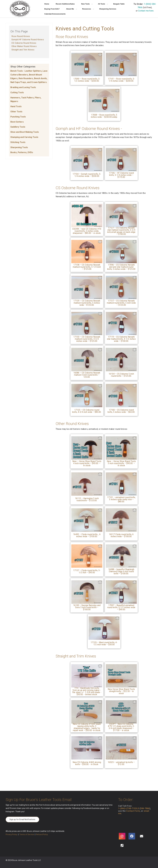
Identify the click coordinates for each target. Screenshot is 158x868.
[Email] (142, 836)
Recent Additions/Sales (65, 4)
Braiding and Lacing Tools (23, 87)
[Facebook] (132, 836)
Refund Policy (42, 834)
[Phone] (122, 845)
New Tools (87, 4)
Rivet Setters (17, 122)
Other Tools (16, 112)
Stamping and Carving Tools (24, 137)
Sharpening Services (108, 9)
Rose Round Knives (21, 36)
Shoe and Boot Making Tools (25, 132)
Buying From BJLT (52, 9)
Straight (62, 656)
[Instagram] (122, 836)
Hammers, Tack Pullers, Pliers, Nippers (26, 100)
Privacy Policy (12, 834)
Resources (88, 9)
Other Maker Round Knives (24, 46)
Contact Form (133, 811)
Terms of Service (27, 834)
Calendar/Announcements (55, 14)
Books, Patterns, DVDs (22, 152)
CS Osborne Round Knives (24, 43)
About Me (72, 9)
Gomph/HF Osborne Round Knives (28, 40)
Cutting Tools (17, 92)
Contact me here (146, 11)
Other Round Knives (72, 424)
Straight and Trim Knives (23, 50)
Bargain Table (119, 4)
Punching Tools (18, 117)
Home (47, 4)
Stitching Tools (18, 142)
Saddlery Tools (18, 127)
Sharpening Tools (19, 147)
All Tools (103, 4)
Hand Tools (16, 106)
